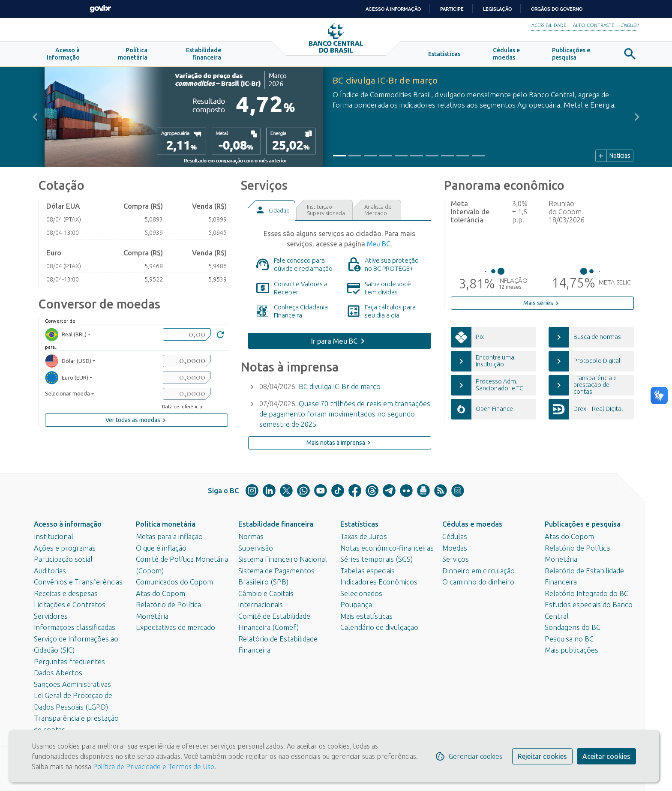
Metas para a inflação (169, 536)
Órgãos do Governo (557, 9)
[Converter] (220, 338)
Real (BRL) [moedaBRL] (66, 337)
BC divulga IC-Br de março (340, 389)
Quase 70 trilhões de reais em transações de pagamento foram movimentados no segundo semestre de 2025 (345, 416)
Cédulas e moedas (472, 524)
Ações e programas (65, 548)
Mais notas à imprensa (340, 445)
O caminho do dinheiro (478, 582)
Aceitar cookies (606, 756)
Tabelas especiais (367, 571)
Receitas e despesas (66, 593)
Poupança (356, 605)
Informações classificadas (75, 627)
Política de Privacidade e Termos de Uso (153, 767)
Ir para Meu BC (334, 343)
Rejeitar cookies (542, 756)
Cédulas (455, 536)
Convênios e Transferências (78, 582)
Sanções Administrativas (72, 684)
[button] (63, 57)
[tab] (271, 213)
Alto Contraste (594, 25)
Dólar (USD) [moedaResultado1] (68, 363)
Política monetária (166, 524)
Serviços (456, 559)
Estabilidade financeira (276, 524)
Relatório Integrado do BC (586, 593)
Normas (251, 536)
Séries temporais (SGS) (376, 559)
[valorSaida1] (187, 363)
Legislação (497, 9)
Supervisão (256, 548)
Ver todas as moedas (137, 422)
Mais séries (542, 306)
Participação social (63, 559)
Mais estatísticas (366, 616)
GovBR (100, 9)
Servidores (51, 616)
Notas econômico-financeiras (387, 548)
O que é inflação (161, 548)
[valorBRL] (187, 337)
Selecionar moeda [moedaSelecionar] (67, 396)
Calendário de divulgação (379, 627)
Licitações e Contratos (70, 605)
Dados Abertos (58, 673)
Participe (452, 9)
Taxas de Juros (364, 536)
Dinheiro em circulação (478, 571)
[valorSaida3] (187, 396)
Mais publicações (571, 650)
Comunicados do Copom (174, 582)
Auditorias (50, 571)
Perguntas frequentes (69, 662)
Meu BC (379, 246)
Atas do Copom (160, 593)
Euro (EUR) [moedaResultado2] (67, 380)
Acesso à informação (68, 524)
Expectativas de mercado (175, 627)
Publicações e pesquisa (583, 524)
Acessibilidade (549, 25)
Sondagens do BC (573, 627)
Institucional (54, 536)
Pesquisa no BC (569, 639)
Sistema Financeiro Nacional (283, 559)
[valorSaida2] (187, 380)
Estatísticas (359, 524)
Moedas (455, 548)
